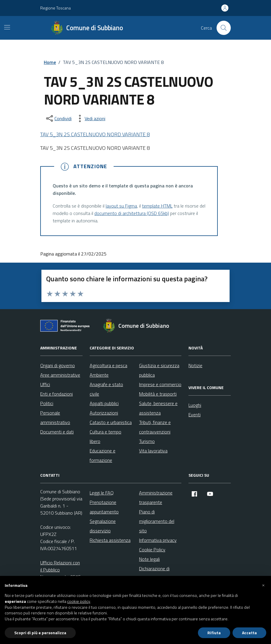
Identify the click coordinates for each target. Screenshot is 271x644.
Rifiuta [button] (214, 633)
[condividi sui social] (58, 118)
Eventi (195, 415)
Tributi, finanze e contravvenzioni (155, 427)
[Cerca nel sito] (224, 28)
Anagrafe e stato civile (106, 389)
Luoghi (195, 405)
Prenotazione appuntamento (104, 507)
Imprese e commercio (160, 384)
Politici (47, 403)
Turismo (147, 441)
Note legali (149, 559)
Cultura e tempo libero (105, 436)
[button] (263, 585)
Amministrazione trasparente (156, 497)
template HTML (157, 206)
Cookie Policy (152, 550)
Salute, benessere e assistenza (158, 408)
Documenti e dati (57, 432)
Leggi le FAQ (102, 493)
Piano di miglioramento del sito (157, 521)
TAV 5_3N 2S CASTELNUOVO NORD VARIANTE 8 (95, 134)
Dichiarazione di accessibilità (154, 573)
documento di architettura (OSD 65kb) (132, 213)
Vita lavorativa (153, 451)
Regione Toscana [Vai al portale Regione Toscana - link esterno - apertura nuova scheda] (55, 8)
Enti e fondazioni (57, 394)
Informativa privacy (158, 540)
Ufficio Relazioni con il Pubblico (60, 566)
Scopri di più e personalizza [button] (40, 633)
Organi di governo (58, 365)
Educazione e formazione (103, 455)
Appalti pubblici (104, 403)
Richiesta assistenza (110, 540)
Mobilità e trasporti (158, 394)
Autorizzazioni (104, 413)
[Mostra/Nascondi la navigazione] (7, 27)
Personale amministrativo (55, 417)
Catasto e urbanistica (111, 422)
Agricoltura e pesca (108, 365)
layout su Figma (121, 206)
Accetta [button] (249, 633)
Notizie (195, 365)
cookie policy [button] (79, 601)
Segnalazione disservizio (103, 526)
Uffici (45, 384)
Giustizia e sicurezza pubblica (159, 370)
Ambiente (99, 375)
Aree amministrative (60, 375)
